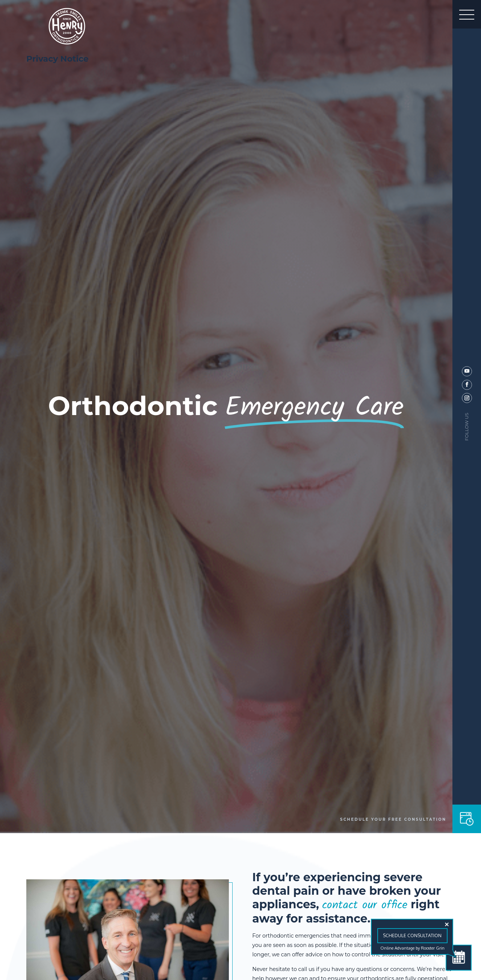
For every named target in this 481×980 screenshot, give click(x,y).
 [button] (467, 14)
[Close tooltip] (447, 924)
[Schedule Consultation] (459, 958)
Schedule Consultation (412, 935)
